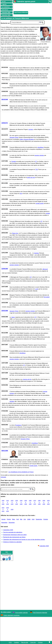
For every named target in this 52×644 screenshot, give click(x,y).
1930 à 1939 (17, 502)
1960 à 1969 (30, 502)
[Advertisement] (32, 7)
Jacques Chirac (14, 137)
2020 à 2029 (8, 509)
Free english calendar (22, 613)
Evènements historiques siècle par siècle (15, 535)
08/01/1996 (5, 451)
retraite (48, 213)
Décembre (12, 523)
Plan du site (25, 642)
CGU (10, 642)
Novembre (4, 523)
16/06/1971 (5, 123)
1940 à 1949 (21, 502)
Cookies (16, 642)
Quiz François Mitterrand (21, 12)
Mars (14, 519)
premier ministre (39, 155)
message (3, 477)
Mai (21, 519)
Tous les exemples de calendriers (13, 532)
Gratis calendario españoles (12, 615)
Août (33, 519)
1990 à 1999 (44, 502)
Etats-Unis (15, 233)
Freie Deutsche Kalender (40, 613)
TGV (37, 169)
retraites (12, 401)
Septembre (39, 519)
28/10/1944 (5, 99)
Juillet (29, 519)
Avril (18, 519)
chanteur (36, 253)
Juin (25, 519)
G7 (36, 161)
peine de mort (31, 177)
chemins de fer (27, 379)
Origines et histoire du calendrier (12, 542)
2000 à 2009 (48, 502)
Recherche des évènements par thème (14, 537)
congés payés (40, 203)
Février (9, 519)
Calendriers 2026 (8, 530)
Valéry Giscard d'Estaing (27, 139)
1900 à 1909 (3, 502)
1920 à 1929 (12, 502)
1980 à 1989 (39, 502)
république (41, 147)
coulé (37, 289)
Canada (14, 161)
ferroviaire (47, 297)
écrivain (31, 129)
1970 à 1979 (35, 502)
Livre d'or (33, 642)
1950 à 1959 (26, 502)
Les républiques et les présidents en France (21, 472)
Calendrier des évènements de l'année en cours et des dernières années (24, 540)
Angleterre (19, 425)
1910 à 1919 (8, 502)
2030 (12, 509)
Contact (40, 642)
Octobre (46, 519)
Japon (13, 317)
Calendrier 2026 (43, 546)
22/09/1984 (5, 269)
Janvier (3, 519)
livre (21, 193)
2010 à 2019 (3, 509)
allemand (45, 269)
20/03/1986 (5, 311)
